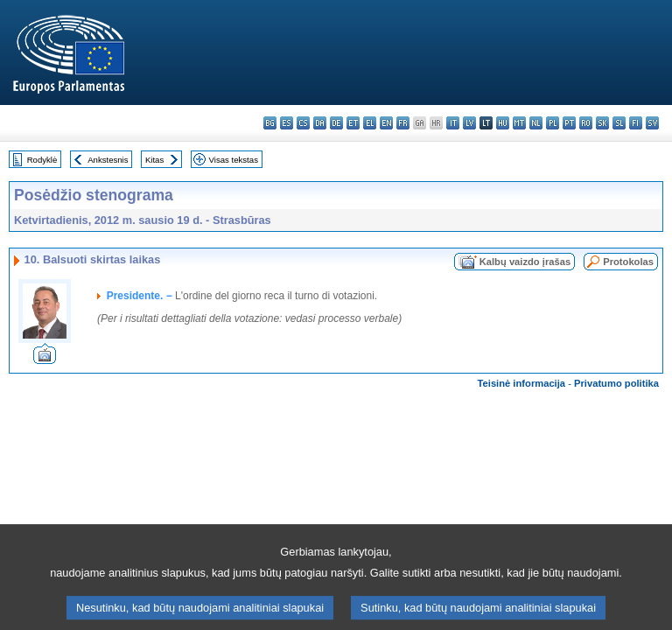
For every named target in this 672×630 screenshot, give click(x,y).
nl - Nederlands (536, 123)
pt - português (569, 123)
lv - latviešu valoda (469, 123)
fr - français (403, 123)
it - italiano (453, 123)
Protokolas (628, 262)
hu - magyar (503, 123)
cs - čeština (303, 123)
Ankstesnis (108, 160)
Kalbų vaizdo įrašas (525, 262)
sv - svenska (652, 123)
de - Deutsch (336, 123)
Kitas (154, 160)
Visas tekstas (234, 160)
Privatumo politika (616, 383)
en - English (386, 123)
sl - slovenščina (619, 123)
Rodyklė (42, 160)
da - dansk (320, 123)
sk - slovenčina (602, 123)
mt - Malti (519, 123)
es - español (287, 123)
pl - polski (553, 123)
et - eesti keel (353, 123)
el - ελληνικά (370, 123)
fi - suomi (636, 123)
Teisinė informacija (522, 383)
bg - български (270, 123)
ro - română (586, 123)
